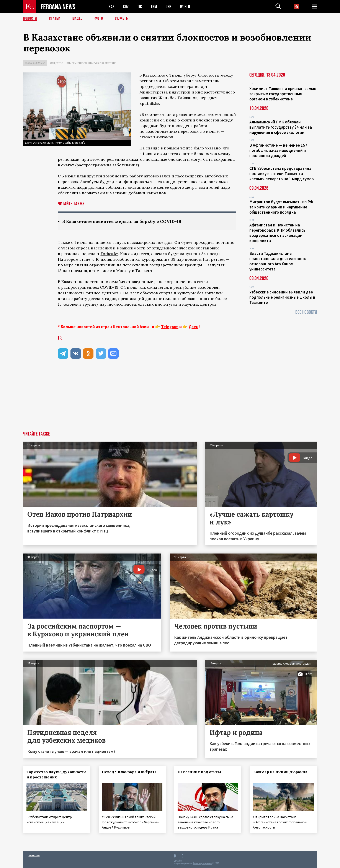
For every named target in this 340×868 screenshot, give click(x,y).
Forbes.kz (109, 254)
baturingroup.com (202, 863)
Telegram (170, 327)
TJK (140, 7)
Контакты (34, 855)
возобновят (209, 287)
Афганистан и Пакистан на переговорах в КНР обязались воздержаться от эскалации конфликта (277, 233)
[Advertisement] (170, 399)
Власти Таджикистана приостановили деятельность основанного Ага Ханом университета (278, 261)
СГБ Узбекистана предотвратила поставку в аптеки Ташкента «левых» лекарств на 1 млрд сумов (282, 174)
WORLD (185, 7)
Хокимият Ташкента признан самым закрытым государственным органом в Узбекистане (283, 94)
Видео (78, 18)
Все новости (306, 312)
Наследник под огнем (199, 772)
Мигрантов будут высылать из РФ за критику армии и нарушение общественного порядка (281, 207)
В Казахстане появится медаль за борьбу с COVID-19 (122, 221)
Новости (30, 18)
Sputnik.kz (149, 103)
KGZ (126, 7)
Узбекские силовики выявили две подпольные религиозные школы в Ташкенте (282, 297)
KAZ (111, 7)
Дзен (194, 327)
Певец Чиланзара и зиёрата (129, 772)
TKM (154, 7)
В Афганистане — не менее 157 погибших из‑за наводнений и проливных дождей (278, 150)
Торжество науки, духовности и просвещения (56, 775)
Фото (99, 18)
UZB (168, 7)
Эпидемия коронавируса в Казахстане (91, 63)
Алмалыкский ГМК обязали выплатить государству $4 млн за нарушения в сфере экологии (281, 127)
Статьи (55, 18)
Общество (57, 63)
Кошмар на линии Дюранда (280, 772)
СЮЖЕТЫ (122, 18)
